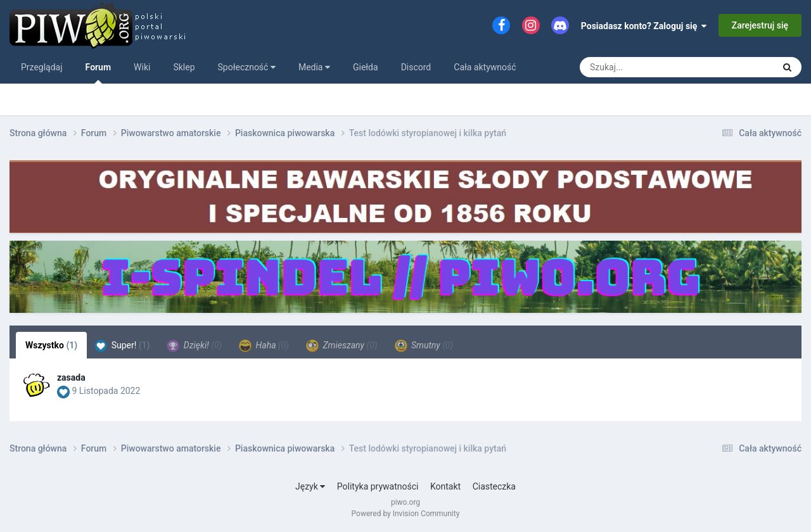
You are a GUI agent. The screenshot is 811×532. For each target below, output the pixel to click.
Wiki (142, 67)
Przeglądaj (42, 67)
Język (310, 486)
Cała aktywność (485, 67)
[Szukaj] (651, 67)
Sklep (184, 67)
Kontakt (445, 486)
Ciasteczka (494, 486)
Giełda (366, 67)
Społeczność (247, 67)
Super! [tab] (122, 346)
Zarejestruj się (760, 25)
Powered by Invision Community (406, 514)
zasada (71, 377)
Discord (416, 67)
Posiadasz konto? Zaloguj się (644, 26)
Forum (99, 73)
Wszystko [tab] (51, 345)
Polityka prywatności (378, 486)
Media (314, 67)
